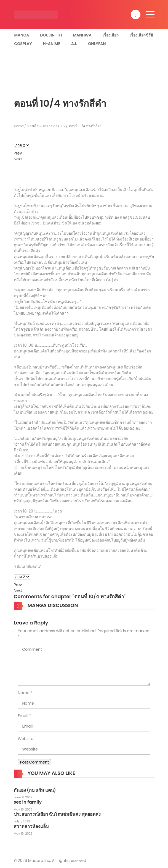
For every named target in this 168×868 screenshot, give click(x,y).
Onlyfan (97, 44)
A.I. (74, 44)
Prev (18, 153)
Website (26, 739)
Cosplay (23, 44)
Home (19, 126)
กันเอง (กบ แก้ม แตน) (35, 790)
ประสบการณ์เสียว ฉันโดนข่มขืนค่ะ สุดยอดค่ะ (58, 814)
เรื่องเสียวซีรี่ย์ (141, 35)
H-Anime (52, 44)
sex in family (28, 802)
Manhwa (82, 35)
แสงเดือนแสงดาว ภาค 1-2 (46, 126)
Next (18, 159)
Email (23, 716)
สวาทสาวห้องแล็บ (31, 826)
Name (24, 693)
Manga (22, 35)
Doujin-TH (51, 35)
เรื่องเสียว (111, 35)
